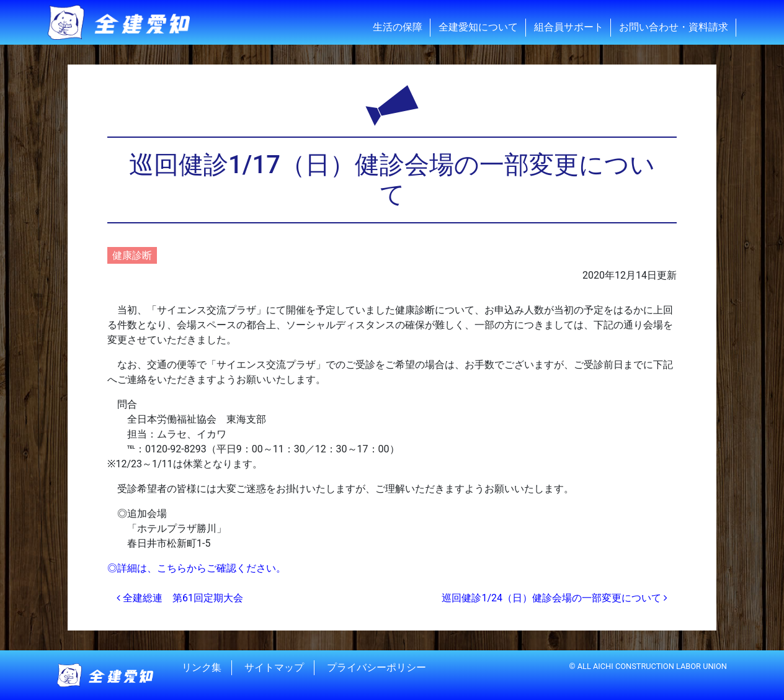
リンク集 (202, 667)
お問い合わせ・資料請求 (674, 27)
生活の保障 (398, 27)
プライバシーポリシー (376, 667)
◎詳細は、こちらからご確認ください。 (197, 568)
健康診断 (132, 255)
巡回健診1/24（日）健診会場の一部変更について (555, 598)
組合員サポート (569, 27)
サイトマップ (274, 667)
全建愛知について (478, 27)
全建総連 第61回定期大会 (180, 598)
